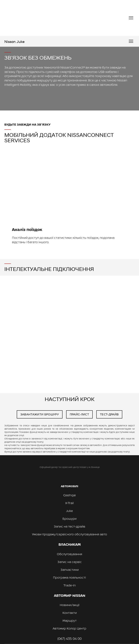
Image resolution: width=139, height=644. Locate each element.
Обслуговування (69, 554)
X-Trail (69, 503)
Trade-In (70, 585)
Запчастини (70, 570)
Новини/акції (70, 605)
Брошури (69, 519)
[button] (40, 414)
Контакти (70, 613)
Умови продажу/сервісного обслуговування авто (69, 534)
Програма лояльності (69, 577)
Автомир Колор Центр (69, 628)
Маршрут (70, 620)
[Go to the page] (14, 41)
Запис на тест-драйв (69, 526)
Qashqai (69, 495)
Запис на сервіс (70, 562)
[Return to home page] (36, 18)
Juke (69, 511)
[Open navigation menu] (131, 18)
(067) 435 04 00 (69, 639)
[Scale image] (69, 186)
